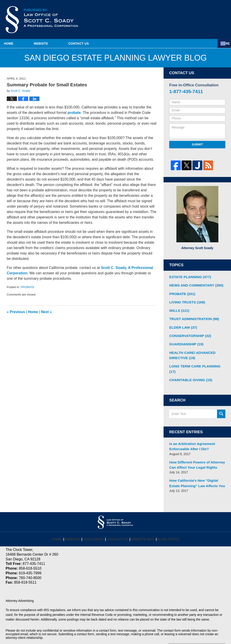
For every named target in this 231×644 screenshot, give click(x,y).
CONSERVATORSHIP (188, 332)
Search (221, 402)
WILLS (178, 308)
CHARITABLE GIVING (189, 368)
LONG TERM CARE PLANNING (195, 360)
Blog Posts (165, 521)
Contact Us (117, 44)
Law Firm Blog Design (204, 633)
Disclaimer (97, 521)
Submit (197, 144)
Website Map (142, 521)
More (221, 44)
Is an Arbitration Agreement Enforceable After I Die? (190, 434)
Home (21, 44)
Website (66, 44)
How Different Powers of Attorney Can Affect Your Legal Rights (194, 451)
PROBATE (27, 287)
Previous (16, 312)
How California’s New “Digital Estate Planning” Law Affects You (196, 469)
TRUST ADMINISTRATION (192, 316)
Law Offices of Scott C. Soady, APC (67, 632)
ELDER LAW (182, 324)
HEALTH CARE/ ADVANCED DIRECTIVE (190, 350)
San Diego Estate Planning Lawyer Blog (42, 20)
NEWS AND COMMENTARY (194, 284)
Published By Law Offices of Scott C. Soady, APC (204, 20)
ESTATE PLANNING (188, 277)
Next (46, 312)
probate (74, 113)
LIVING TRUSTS (185, 300)
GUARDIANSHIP (185, 340)
